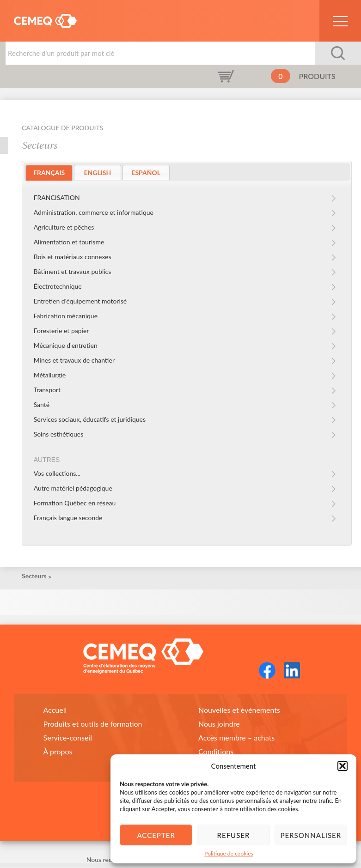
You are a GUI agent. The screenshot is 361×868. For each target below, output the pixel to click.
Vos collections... (57, 474)
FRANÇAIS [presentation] (49, 173)
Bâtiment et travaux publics (73, 271)
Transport (47, 390)
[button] (343, 766)
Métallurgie (50, 375)
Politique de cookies (229, 853)
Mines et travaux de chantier (74, 360)
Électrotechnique (58, 286)
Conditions (216, 752)
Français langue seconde (68, 518)
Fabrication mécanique (66, 316)
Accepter (156, 835)
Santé (42, 404)
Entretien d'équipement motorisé (80, 301)
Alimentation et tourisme (69, 242)
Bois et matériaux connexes (73, 257)
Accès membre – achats (236, 738)
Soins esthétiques (59, 434)
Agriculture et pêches (64, 227)
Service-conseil (68, 738)
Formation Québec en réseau (75, 503)
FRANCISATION (57, 197)
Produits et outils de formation (93, 724)
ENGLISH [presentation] (98, 173)
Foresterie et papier (61, 331)
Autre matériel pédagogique (73, 489)
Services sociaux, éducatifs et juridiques (90, 419)
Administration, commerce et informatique (94, 212)
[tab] (49, 173)
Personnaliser (311, 835)
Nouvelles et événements (239, 710)
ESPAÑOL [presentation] (146, 173)
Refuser (234, 835)
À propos (58, 752)
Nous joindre (219, 724)
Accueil (55, 710)
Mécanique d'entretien (66, 345)
